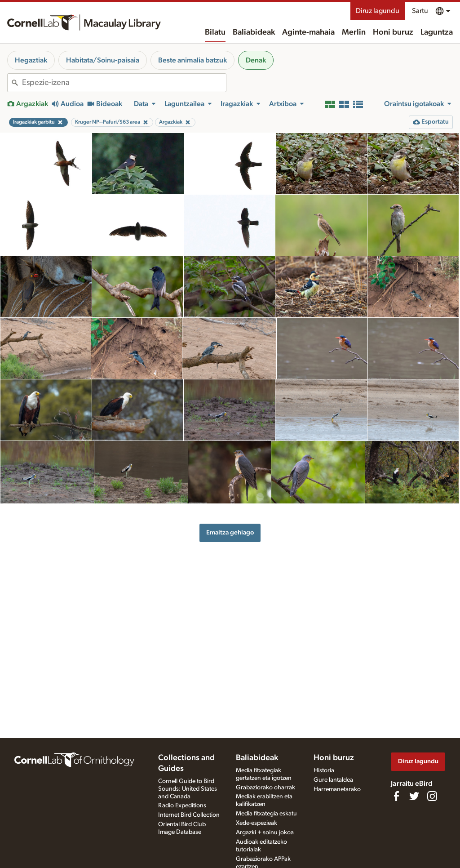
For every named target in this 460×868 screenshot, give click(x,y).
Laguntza (437, 32)
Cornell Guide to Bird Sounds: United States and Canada (188, 789)
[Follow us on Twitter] (414, 796)
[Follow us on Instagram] (432, 796)
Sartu (420, 11)
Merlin (354, 32)
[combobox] (124, 83)
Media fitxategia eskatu (266, 814)
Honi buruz (393, 32)
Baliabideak (254, 32)
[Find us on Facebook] (396, 796)
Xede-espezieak (257, 823)
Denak (256, 60)
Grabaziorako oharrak (265, 788)
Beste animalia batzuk (192, 60)
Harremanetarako (337, 789)
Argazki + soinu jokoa (265, 832)
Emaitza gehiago (230, 532)
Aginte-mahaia (308, 32)
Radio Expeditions (182, 806)
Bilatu (215, 32)
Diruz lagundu (378, 11)
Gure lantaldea (333, 780)
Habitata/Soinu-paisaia (103, 60)
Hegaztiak (31, 60)
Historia (324, 770)
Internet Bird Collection (189, 815)
